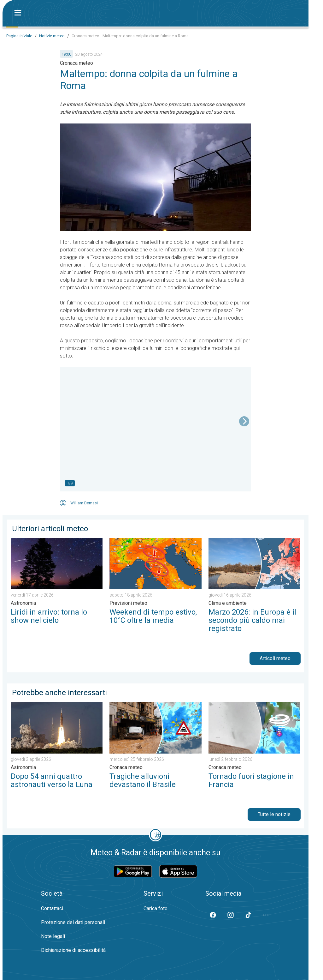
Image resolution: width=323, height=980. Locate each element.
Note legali (53, 936)
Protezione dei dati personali (73, 922)
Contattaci (52, 908)
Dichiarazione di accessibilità (73, 950)
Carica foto (156, 908)
